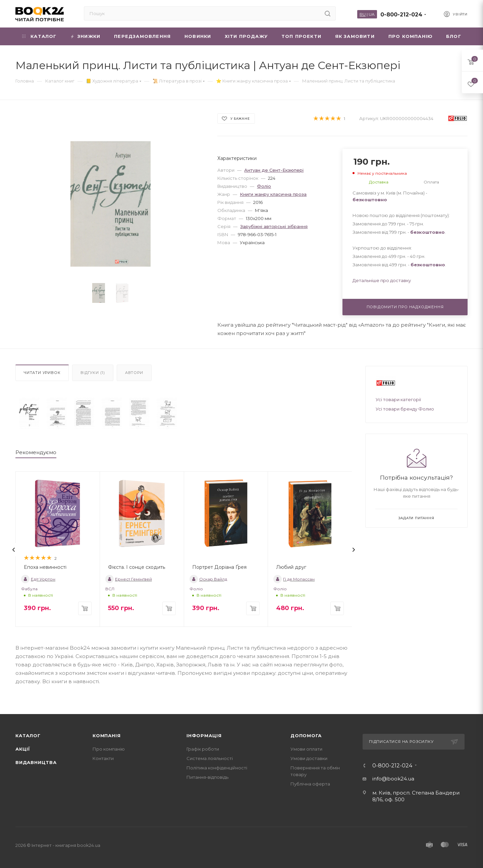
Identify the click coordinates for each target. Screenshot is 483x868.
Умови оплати (306, 749)
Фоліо (264, 186)
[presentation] (14, 550)
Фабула (29, 589)
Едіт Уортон (38, 579)
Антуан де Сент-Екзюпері (274, 170)
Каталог (28, 736)
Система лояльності (210, 758)
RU (363, 14)
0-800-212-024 (401, 15)
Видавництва (36, 762)
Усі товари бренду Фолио (405, 409)
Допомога (306, 736)
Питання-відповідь (207, 777)
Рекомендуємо (36, 452)
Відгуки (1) (93, 373)
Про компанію (109, 749)
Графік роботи (203, 749)
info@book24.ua (393, 779)
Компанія (106, 736)
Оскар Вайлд (208, 579)
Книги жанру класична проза (273, 194)
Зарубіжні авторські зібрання (274, 226)
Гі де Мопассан (294, 579)
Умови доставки (309, 758)
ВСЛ (110, 589)
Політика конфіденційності (217, 768)
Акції (23, 749)
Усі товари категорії (398, 399)
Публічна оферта (310, 784)
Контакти (103, 758)
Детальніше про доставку (382, 280)
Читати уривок (42, 373)
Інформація (204, 736)
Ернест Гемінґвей (129, 579)
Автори (134, 373)
